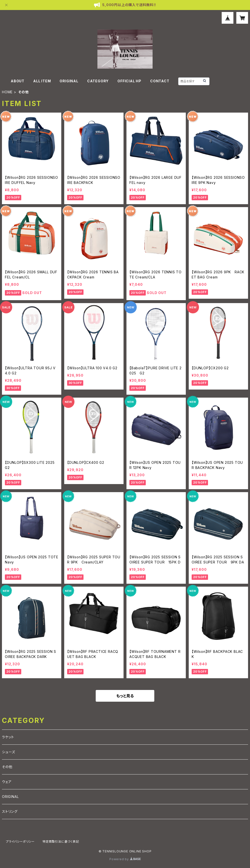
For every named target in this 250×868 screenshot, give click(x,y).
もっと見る (125, 696)
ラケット (8, 737)
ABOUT (18, 81)
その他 (7, 767)
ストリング (10, 811)
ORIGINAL (69, 81)
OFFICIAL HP (129, 81)
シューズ (9, 752)
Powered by (125, 859)
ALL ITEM (42, 81)
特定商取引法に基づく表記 (61, 842)
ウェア (7, 782)
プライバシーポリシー (20, 842)
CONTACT (160, 81)
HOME (7, 92)
